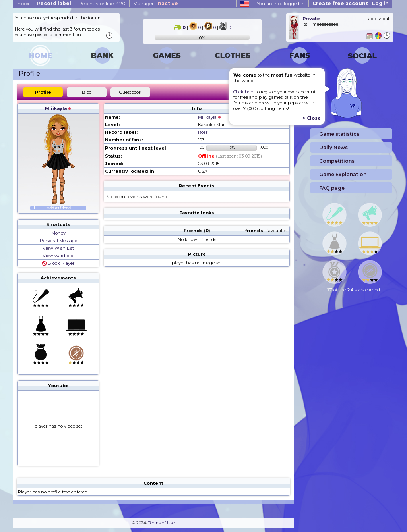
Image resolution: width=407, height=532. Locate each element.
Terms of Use (161, 523)
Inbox (23, 3)
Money (58, 233)
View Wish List (58, 248)
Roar (203, 132)
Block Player (58, 263)
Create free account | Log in (351, 3)
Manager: (156, 3)
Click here (244, 92)
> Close (312, 118)
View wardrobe (58, 256)
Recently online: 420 (102, 3)
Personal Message (58, 241)
